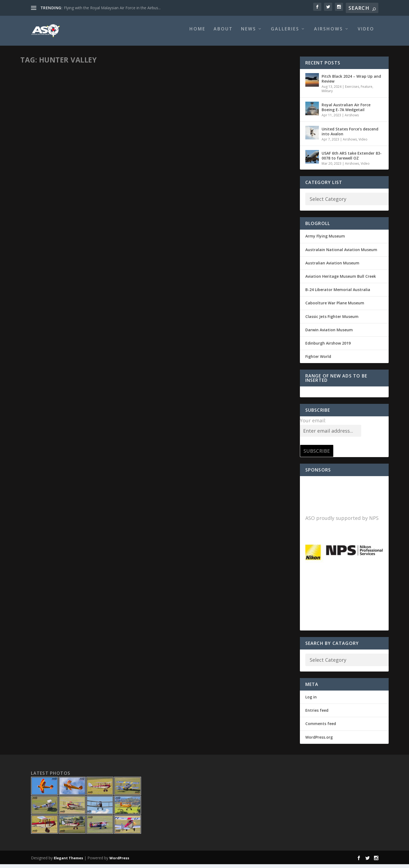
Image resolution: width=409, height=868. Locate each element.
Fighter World (318, 360)
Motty (35, 159)
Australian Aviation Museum (332, 267)
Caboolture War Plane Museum (335, 307)
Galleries (285, 33)
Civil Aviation (73, 159)
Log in (311, 701)
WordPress (119, 862)
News (249, 33)
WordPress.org (319, 741)
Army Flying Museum (325, 240)
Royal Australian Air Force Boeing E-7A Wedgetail (346, 111)
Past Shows (228, 159)
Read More (44, 198)
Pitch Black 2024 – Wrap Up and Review (351, 82)
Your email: (313, 424)
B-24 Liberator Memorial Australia (338, 293)
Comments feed (321, 727)
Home (197, 33)
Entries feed (317, 714)
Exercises (352, 90)
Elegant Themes (68, 862)
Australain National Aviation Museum (341, 253)
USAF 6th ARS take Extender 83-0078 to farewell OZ (352, 159)
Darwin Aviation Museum (329, 334)
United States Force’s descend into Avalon (350, 135)
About (223, 33)
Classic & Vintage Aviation (104, 159)
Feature (131, 159)
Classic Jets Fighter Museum (332, 320)
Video (366, 33)
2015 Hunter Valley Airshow (201, 151)
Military (327, 95)
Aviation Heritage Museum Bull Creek (341, 280)
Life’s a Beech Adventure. (56, 151)
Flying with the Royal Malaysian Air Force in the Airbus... (112, 8)
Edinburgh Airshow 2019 (328, 347)
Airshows (329, 33)
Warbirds (33, 165)
